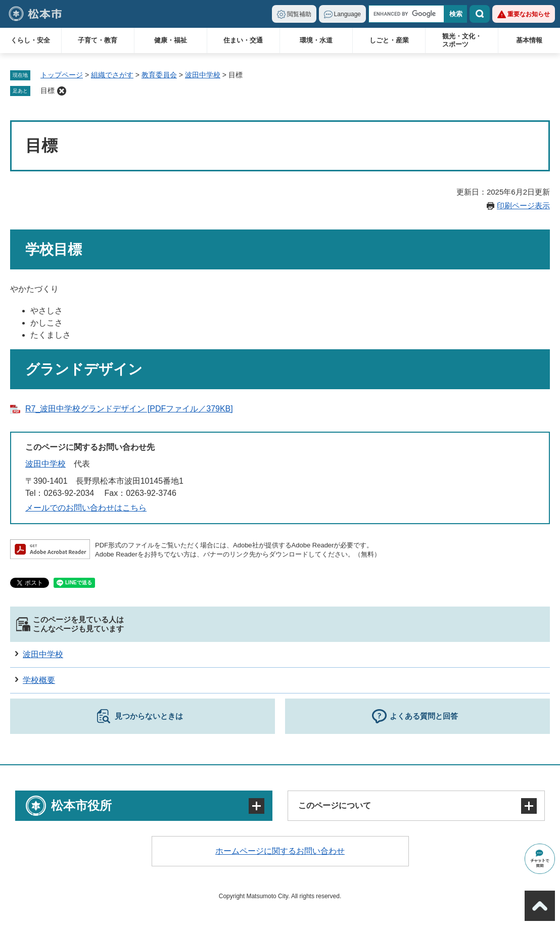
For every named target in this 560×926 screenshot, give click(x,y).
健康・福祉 (171, 40)
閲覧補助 (299, 14)
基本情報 (529, 40)
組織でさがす (112, 75)
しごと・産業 (389, 40)
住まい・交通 (243, 40)
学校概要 (39, 680)
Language (347, 14)
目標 (48, 90)
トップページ (62, 75)
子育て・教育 (98, 40)
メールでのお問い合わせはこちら (86, 508)
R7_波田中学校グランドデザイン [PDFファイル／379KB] (129, 409)
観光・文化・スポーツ (462, 40)
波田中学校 (203, 75)
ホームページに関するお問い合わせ (280, 851)
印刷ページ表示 (523, 205)
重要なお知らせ (529, 14)
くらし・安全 (30, 40)
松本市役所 (81, 805)
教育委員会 (159, 75)
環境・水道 (316, 40)
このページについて (335, 805)
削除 (62, 91)
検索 (480, 14)
